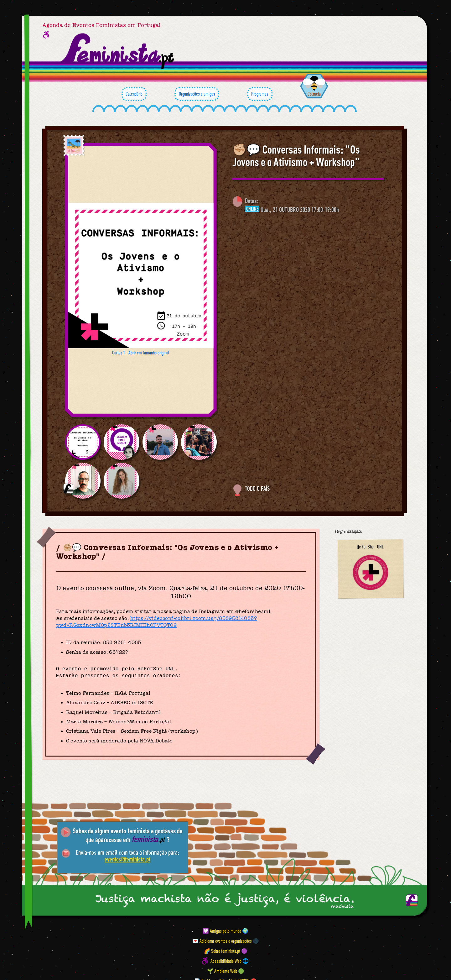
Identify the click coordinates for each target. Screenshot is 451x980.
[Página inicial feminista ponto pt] (118, 51)
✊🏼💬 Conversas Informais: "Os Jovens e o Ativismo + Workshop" (296, 156)
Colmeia (314, 94)
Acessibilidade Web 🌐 (230, 961)
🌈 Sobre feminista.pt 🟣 (226, 951)
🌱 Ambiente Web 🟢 (226, 971)
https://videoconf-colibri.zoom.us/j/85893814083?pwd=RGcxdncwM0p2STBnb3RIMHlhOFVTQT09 (157, 622)
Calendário (134, 94)
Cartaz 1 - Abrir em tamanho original (141, 353)
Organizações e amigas (197, 94)
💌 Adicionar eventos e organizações (222, 941)
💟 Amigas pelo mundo (222, 931)
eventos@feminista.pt (127, 859)
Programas (260, 94)
